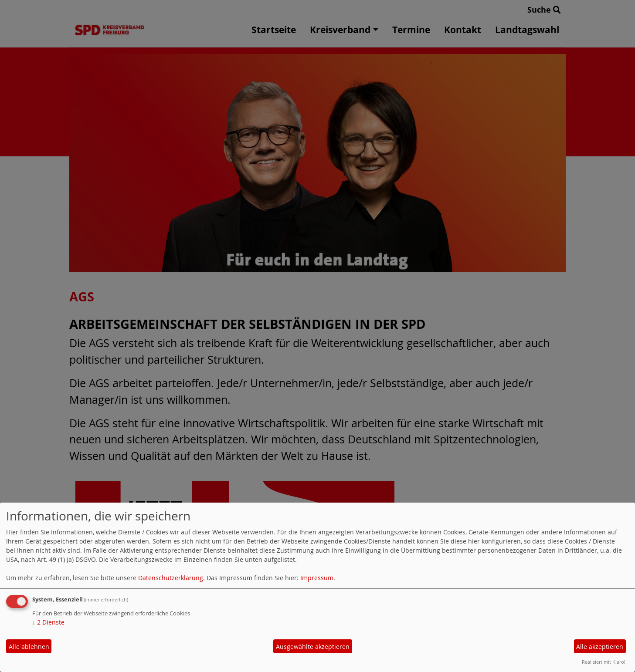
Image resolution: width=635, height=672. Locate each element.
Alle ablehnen (29, 647)
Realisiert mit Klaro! (604, 662)
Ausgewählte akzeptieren (313, 647)
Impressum (317, 578)
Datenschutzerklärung (171, 578)
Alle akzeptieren (600, 647)
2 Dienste (48, 622)
